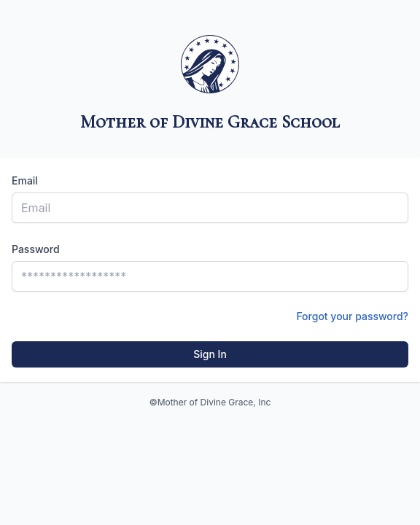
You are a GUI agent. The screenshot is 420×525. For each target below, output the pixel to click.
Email (25, 180)
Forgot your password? (352, 316)
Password (36, 249)
